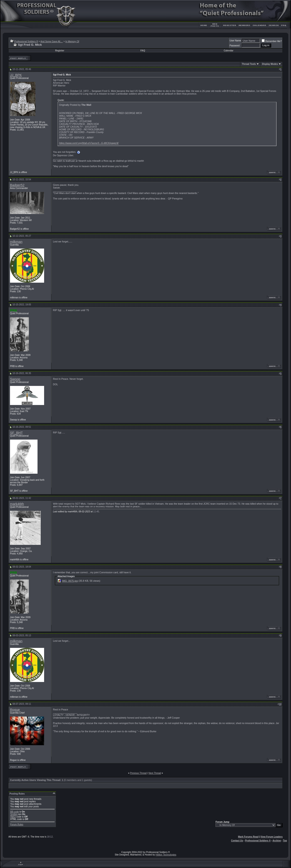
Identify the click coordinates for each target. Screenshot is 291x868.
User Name (235, 41)
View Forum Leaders (271, 837)
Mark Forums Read (248, 837)
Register (60, 51)
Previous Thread (138, 773)
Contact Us (237, 841)
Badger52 (17, 185)
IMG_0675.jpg (70, 581)
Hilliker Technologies (166, 855)
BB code (15, 812)
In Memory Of (72, 42)
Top (285, 841)
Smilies (14, 814)
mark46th (17, 504)
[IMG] (13, 817)
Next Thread (155, 773)
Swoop (15, 379)
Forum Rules (17, 824)
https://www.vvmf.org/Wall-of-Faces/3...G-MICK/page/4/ (89, 143)
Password (235, 46)
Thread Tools (249, 64)
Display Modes (270, 64)
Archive (277, 841)
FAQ (143, 51)
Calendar (229, 51)
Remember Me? (272, 41)
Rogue (15, 710)
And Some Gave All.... (52, 42)
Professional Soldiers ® (26, 42)
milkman (16, 242)
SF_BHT (16, 433)
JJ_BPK (16, 75)
